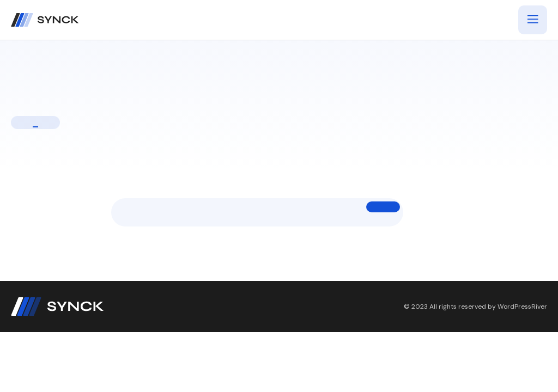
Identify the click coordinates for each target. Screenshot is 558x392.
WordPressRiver (522, 307)
